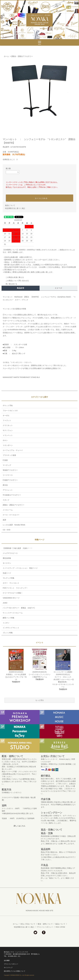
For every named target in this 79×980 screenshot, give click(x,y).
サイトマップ (8, 968)
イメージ (59, 288)
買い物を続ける (10, 284)
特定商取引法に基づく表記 (15, 208)
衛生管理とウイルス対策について (15, 971)
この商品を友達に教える (13, 277)
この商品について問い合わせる (16, 281)
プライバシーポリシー (45, 927)
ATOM (63, 927)
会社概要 (7, 960)
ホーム (6, 56)
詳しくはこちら (20, 826)
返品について (10, 205)
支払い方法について (28, 924)
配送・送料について (45, 924)
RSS (57, 927)
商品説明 (21, 288)
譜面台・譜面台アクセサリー (22, 56)
